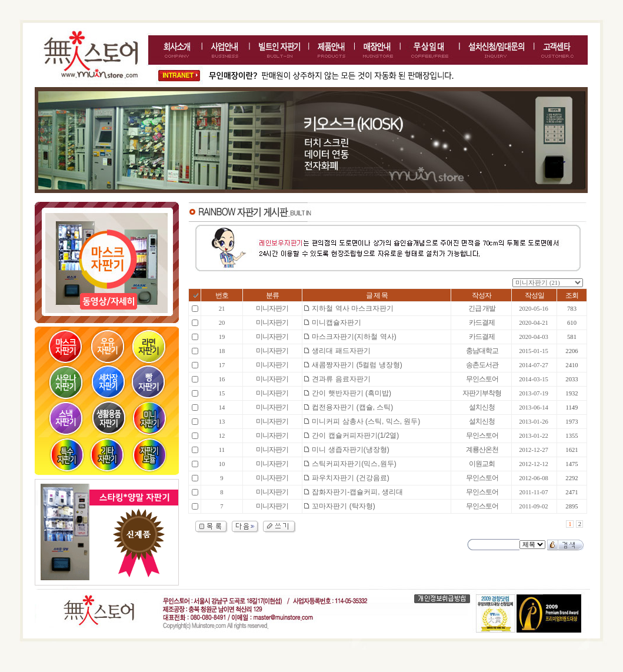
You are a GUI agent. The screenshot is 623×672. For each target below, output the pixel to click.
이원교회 (482, 464)
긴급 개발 (482, 308)
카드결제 (482, 322)
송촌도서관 (482, 365)
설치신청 (482, 407)
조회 (572, 295)
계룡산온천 (482, 450)
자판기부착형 (482, 393)
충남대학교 (482, 351)
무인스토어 (482, 379)
